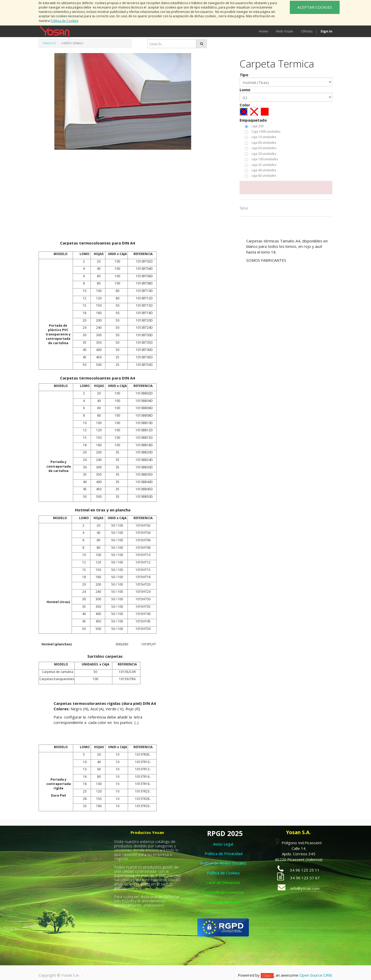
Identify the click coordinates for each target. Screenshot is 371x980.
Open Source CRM (315, 975)
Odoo (267, 975)
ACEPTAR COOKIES (315, 7)
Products (49, 43)
